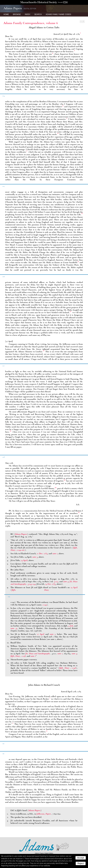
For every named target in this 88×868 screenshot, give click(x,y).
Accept (81, 858)
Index (28, 14)
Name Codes (58, 14)
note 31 (14, 628)
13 (64, 480)
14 (56, 487)
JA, (38, 654)
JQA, (44, 590)
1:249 (45, 605)
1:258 (24, 656)
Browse (17, 14)
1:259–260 (21, 550)
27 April (41, 634)
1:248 (74, 668)
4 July (71, 626)
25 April (74, 587)
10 (71, 311)
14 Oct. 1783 (50, 584)
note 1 (55, 553)
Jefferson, (44, 814)
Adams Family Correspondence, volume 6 (31, 23)
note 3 (35, 557)
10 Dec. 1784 (42, 553)
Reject (81, 863)
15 (79, 512)
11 (44, 351)
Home (6, 14)
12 (10, 431)
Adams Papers (21, 534)
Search (38, 14)
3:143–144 (32, 584)
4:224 (56, 581)
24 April (24, 560)
